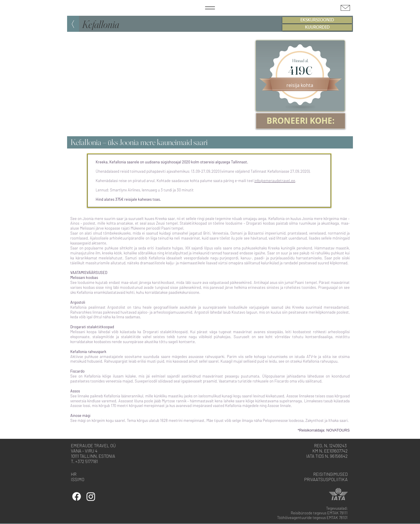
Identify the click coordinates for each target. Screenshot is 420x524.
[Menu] (210, 8)
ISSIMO (78, 479)
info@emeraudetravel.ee (275, 181)
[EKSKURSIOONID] (317, 20)
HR (74, 474)
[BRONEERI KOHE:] (301, 121)
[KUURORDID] (317, 27)
